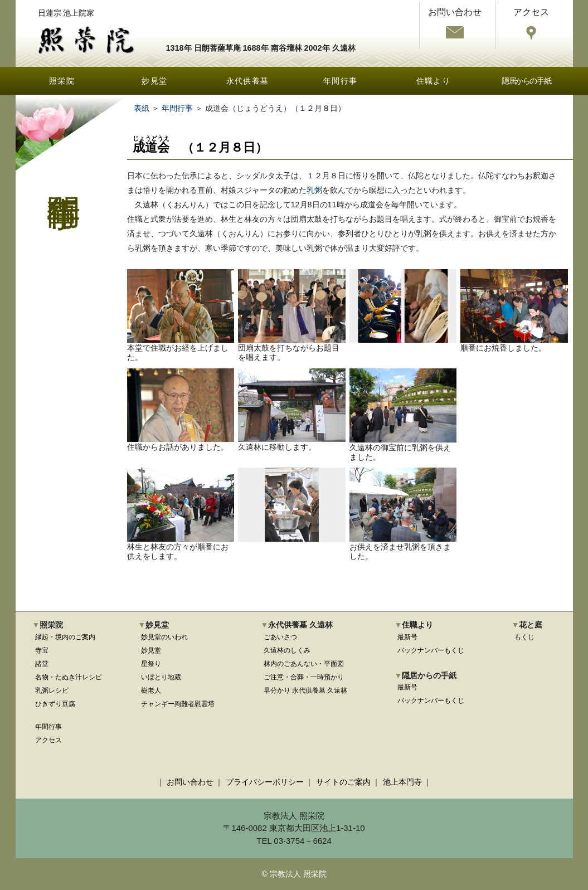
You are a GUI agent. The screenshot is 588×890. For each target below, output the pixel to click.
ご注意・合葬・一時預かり (304, 677)
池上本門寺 (402, 782)
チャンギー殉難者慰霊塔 (178, 704)
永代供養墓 (248, 81)
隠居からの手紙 (526, 81)
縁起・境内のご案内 (65, 637)
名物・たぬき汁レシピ (69, 677)
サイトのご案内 (343, 782)
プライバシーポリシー (265, 782)
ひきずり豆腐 (55, 704)
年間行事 (341, 81)
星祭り (151, 664)
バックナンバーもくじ (431, 650)
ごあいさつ (280, 637)
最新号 (407, 637)
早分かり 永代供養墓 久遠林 (306, 690)
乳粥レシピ (52, 690)
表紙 (142, 108)
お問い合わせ (190, 782)
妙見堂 (154, 81)
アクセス (48, 740)
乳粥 (314, 190)
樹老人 (151, 690)
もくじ (524, 637)
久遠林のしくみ (287, 650)
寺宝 (42, 650)
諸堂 (42, 664)
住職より (434, 81)
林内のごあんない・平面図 (304, 664)
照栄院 (62, 81)
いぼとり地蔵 (161, 677)
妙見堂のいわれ (164, 637)
